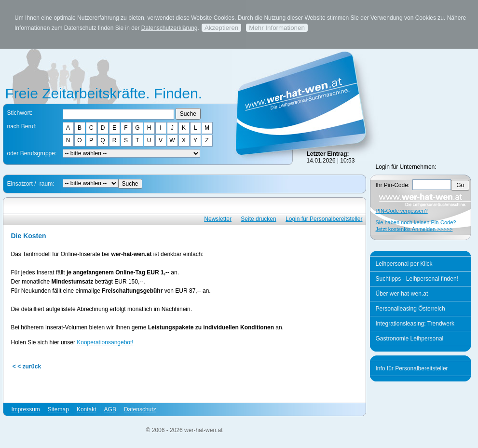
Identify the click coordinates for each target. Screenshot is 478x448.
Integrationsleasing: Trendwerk (415, 324)
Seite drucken (258, 219)
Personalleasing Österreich (410, 309)
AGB (110, 409)
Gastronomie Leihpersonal (410, 339)
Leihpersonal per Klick (404, 264)
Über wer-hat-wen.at (402, 294)
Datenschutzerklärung (170, 28)
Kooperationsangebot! (105, 342)
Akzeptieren (221, 28)
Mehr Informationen (277, 28)
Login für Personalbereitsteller (324, 219)
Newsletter (218, 219)
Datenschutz (140, 409)
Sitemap (58, 409)
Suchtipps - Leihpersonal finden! (417, 279)
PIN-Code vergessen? (402, 211)
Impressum (26, 409)
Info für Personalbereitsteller (412, 368)
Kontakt (87, 409)
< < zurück (27, 367)
